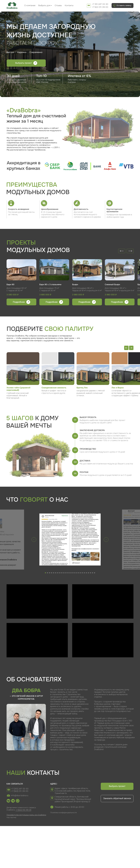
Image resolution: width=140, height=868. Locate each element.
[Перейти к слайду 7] (57, 573)
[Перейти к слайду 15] (73, 573)
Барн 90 (10, 284)
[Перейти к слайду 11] (65, 573)
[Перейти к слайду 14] (71, 573)
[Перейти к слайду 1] (45, 573)
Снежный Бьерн (112, 284)
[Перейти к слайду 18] (79, 573)
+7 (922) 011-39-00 (20, 791)
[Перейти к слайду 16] (75, 573)
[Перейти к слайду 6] (55, 573)
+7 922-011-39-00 (100, 7)
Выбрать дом (44, 5)
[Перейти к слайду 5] (53, 573)
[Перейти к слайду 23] (89, 573)
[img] (12, 5)
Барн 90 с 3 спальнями (50, 284)
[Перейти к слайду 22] (87, 573)
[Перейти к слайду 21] (85, 573)
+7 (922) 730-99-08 (23, 810)
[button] (122, 6)
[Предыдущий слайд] (34, 540)
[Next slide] (131, 348)
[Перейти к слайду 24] (91, 573)
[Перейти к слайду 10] (63, 573)
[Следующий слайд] (106, 540)
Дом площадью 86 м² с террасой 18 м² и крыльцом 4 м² (120, 289)
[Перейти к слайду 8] (59, 573)
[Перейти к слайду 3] (49, 573)
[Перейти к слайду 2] (47, 573)
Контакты (69, 5)
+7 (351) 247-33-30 (20, 789)
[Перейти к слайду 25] (93, 573)
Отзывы (58, 5)
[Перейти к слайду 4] (51, 573)
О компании (30, 5)
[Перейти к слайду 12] (67, 573)
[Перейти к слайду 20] (83, 573)
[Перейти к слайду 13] (69, 573)
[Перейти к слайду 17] (77, 573)
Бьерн (75, 284)
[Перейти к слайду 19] (81, 573)
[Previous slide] (126, 348)
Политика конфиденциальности (63, 813)
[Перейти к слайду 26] (95, 573)
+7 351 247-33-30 (100, 4)
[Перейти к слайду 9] (61, 573)
